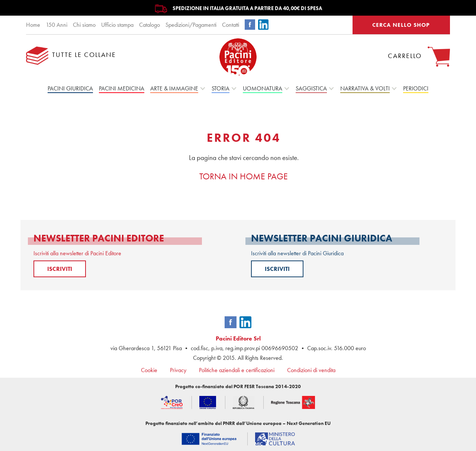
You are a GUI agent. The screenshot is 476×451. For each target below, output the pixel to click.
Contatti (231, 25)
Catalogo (149, 25)
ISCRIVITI (60, 269)
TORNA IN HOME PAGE (244, 176)
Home (33, 25)
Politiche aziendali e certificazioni (237, 370)
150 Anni (57, 25)
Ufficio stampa (117, 25)
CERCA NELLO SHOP (401, 25)
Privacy (178, 370)
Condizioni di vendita (311, 370)
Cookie (149, 370)
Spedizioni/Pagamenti (191, 25)
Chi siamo (84, 25)
